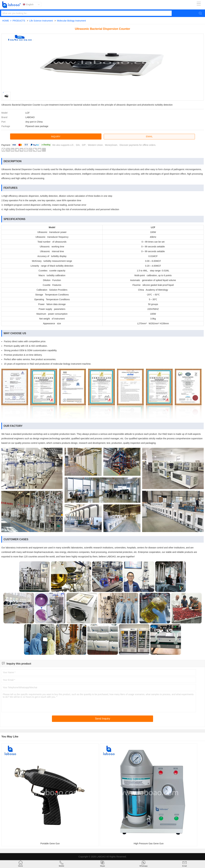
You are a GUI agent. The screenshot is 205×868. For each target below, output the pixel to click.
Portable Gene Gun (50, 843)
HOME (7, 21)
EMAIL (149, 136)
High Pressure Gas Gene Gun (149, 843)
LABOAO (101, 857)
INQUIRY (56, 136)
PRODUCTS (19, 21)
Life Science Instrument (41, 21)
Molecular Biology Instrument (71, 21)
